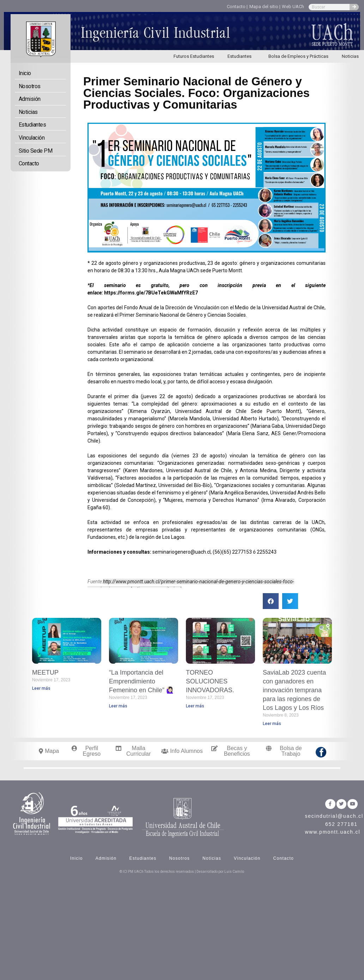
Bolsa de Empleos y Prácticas (298, 56)
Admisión (30, 99)
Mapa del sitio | (265, 7)
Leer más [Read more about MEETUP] (41, 688)
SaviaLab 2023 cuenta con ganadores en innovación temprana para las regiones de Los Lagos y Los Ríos (294, 690)
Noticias (28, 112)
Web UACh (293, 7)
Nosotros (30, 86)
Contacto (29, 163)
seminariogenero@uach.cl (181, 552)
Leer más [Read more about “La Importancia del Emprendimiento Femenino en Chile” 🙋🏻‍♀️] (118, 706)
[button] (271, 601)
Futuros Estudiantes (194, 56)
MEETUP (45, 672)
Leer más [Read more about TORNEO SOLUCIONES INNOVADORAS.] (195, 706)
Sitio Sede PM (36, 151)
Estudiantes (241, 56)
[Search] (354, 7)
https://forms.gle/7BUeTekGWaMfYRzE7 (151, 293)
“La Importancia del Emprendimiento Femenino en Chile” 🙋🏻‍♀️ (141, 681)
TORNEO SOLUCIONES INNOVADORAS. (210, 681)
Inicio (25, 73)
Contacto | (237, 7)
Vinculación (32, 138)
